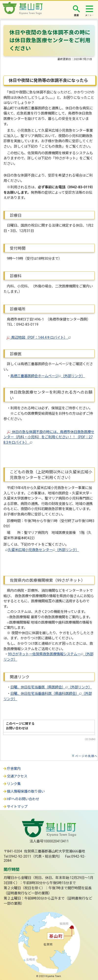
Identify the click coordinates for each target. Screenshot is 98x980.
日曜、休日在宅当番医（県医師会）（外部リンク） (51, 687)
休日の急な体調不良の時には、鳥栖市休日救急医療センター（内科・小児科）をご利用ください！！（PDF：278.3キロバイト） (49, 437)
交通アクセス (15, 776)
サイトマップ (15, 807)
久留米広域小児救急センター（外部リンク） (43, 550)
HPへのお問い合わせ (21, 799)
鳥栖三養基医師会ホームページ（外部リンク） (48, 376)
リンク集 (12, 784)
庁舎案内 (12, 769)
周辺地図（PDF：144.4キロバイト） (39, 338)
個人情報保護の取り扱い (24, 792)
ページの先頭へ (86, 756)
